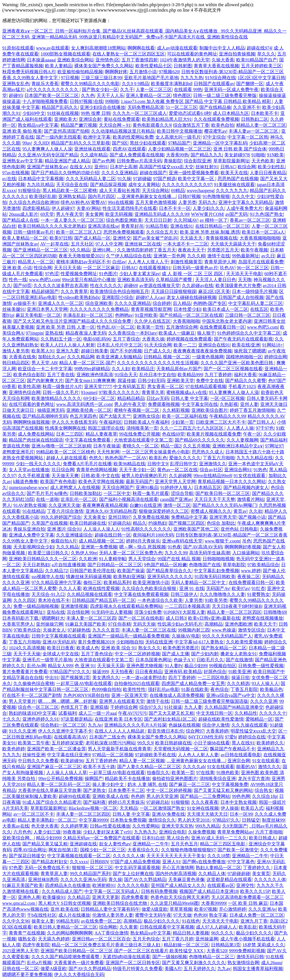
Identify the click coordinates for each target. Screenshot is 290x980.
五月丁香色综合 (97, 654)
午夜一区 (252, 434)
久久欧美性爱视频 (244, 642)
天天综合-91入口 (48, 594)
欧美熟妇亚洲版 (129, 577)
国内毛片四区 (101, 196)
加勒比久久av (51, 357)
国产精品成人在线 (20, 220)
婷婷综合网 (276, 357)
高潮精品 (214, 624)
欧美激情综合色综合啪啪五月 (120, 291)
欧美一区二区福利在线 (185, 416)
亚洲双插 (99, 707)
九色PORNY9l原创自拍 (86, 695)
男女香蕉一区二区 (165, 386)
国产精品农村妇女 (50, 862)
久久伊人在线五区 (152, 321)
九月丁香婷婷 (218, 375)
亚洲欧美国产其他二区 (196, 529)
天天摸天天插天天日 (207, 814)
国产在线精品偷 (215, 107)
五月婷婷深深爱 (67, 743)
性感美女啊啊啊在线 (65, 428)
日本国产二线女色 (107, 737)
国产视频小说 (252, 517)
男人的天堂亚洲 (162, 796)
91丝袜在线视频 (63, 113)
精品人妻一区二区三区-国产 (87, 363)
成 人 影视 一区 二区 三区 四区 (193, 274)
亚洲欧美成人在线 (110, 796)
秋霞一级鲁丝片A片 (62, 386)
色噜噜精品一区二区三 (212, 957)
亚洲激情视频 (74, 606)
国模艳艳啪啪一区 (244, 357)
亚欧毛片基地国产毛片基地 (151, 78)
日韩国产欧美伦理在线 (92, 571)
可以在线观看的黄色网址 (192, 54)
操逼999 (100, 672)
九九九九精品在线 (255, 458)
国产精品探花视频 (108, 185)
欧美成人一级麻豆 (177, 333)
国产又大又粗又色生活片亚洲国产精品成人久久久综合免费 (73, 321)
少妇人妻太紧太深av (139, 274)
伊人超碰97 (63, 208)
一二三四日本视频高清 (187, 606)
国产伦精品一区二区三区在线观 (191, 315)
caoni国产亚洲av (176, 499)
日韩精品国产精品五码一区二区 (104, 600)
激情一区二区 (177, 505)
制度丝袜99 (273, 820)
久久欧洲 (88, 559)
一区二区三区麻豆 (101, 268)
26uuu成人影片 (24, 214)
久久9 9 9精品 (135, 84)
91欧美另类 (216, 600)
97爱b (231, 737)
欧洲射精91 (104, 885)
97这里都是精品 (76, 719)
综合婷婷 (162, 303)
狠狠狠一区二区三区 (92, 868)
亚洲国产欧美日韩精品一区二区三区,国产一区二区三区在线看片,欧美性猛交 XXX (122, 951)
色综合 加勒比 (221, 523)
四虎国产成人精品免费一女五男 (193, 683)
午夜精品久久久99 (227, 416)
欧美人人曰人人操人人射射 (68, 345)
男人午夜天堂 (70, 214)
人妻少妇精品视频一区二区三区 (180, 149)
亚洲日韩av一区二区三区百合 (101, 939)
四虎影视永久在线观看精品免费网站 (126, 606)
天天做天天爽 (65, 476)
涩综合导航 (182, 493)
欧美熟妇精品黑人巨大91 (167, 119)
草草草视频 (181, 909)
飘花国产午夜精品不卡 (233, 749)
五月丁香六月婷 (178, 939)
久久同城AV (186, 220)
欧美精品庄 (143, 369)
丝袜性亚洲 (34, 755)
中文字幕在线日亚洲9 (69, 755)
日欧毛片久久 (210, 660)
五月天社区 (82, 244)
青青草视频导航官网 (151, 309)
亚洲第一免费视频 (99, 547)
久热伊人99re (84, 553)
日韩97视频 (189, 196)
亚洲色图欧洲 (238, 624)
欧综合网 (247, 167)
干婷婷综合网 (124, 707)
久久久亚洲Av (262, 909)
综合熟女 (264, 790)
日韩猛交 (251, 820)
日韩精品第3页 (226, 945)
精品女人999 (60, 666)
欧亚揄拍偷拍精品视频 (80, 72)
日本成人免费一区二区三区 (257, 915)
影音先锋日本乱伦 (166, 731)
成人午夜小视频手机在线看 (248, 939)
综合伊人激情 (216, 725)
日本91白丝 (153, 838)
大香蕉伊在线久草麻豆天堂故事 (50, 790)
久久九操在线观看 (250, 725)
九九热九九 (145, 832)
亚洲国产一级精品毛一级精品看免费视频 (129, 636)
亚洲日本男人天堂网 (47, 309)
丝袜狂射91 (207, 167)
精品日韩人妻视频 (191, 933)
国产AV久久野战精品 (145, 879)
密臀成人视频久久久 (211, 511)
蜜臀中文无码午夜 (153, 915)
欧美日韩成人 (263, 838)
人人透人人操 (240, 428)
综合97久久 (151, 707)
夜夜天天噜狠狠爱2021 (81, 256)
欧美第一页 (183, 773)
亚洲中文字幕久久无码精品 (246, 202)
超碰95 (16, 95)
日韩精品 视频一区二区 (167, 357)
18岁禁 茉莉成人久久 (263, 945)
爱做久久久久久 (185, 458)
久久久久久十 (273, 713)
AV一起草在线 (54, 244)
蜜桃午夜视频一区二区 (137, 410)
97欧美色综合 (27, 630)
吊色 (247, 541)
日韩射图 (183, 66)
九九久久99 (176, 553)
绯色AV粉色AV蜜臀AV (83, 202)
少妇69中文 (34, 113)
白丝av (119, 262)
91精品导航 (157, 226)
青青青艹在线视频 (27, 933)
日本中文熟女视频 (238, 802)
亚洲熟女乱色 (16, 84)
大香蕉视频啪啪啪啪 (260, 238)
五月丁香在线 (61, 375)
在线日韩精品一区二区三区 (222, 226)
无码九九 (207, 202)
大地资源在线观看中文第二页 (143, 440)
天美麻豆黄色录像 (186, 879)
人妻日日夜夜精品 (268, 173)
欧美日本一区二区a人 (263, 232)
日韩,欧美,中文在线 (100, 476)
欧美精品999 (190, 375)
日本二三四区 (70, 434)
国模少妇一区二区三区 (103, 850)
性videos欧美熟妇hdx (79, 297)
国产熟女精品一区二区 (224, 648)
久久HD (41, 143)
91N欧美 (276, 155)
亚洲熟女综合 (146, 416)
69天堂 (47, 214)
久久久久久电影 (133, 885)
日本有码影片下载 (21, 618)
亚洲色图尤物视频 (144, 666)
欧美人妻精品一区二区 (25, 238)
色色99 (200, 915)
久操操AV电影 (186, 636)
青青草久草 (153, 392)
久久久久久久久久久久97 (187, 185)
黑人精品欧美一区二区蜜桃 (70, 190)
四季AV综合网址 (30, 850)
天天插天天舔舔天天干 (233, 244)
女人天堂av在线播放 (29, 470)
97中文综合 (214, 137)
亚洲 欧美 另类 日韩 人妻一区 (65, 327)
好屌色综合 (215, 672)
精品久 (140, 523)
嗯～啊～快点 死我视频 (142, 547)
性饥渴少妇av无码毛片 (180, 624)
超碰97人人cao (150, 297)
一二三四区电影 (213, 678)
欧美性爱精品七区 (153, 66)
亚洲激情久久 (213, 464)
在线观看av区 (221, 885)
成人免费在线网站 (36, 434)
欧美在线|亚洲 (246, 345)
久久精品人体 (212, 874)
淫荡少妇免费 (148, 612)
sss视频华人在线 (48, 577)
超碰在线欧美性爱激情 (221, 719)
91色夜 (174, 547)
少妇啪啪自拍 (130, 642)
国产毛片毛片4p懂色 (47, 493)
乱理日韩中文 (184, 464)
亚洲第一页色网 (169, 256)
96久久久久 (222, 933)
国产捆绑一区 (250, 84)
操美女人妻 (43, 921)
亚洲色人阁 (29, 897)
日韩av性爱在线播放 (110, 826)
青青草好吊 (132, 226)
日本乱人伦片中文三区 (120, 345)
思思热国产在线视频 (238, 179)
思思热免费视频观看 (124, 232)
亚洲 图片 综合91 (64, 529)
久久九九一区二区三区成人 (140, 113)
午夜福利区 (110, 422)
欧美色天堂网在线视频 (101, 482)
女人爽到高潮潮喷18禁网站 (98, 48)
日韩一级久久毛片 (61, 392)
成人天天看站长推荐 (120, 190)
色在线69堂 (173, 434)
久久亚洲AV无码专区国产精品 (48, 155)
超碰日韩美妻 (95, 351)
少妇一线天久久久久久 (38, 464)
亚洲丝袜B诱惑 (43, 879)
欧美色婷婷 (14, 749)
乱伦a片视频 (39, 963)
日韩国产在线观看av (214, 84)
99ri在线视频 (121, 202)
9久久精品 (80, 250)
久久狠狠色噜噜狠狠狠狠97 (188, 850)
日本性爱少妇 (187, 309)
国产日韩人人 (261, 422)
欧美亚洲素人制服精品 (119, 357)
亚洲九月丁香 (254, 921)
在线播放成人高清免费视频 (177, 695)
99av (27, 143)
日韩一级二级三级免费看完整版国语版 (210, 701)
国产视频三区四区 (187, 523)
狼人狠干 (206, 333)
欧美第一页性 (150, 327)
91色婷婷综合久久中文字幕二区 (249, 333)
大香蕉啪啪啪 (186, 321)
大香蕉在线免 (22, 357)
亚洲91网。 (104, 250)
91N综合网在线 (220, 78)
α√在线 (9, 179)
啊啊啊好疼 (116, 72)
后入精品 (182, 303)
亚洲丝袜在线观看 (92, 149)
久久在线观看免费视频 (216, 119)
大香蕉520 (217, 951)
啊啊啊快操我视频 (31, 422)
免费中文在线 (210, 381)
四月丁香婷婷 (182, 678)
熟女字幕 (218, 915)
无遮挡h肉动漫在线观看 (126, 957)
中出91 (52, 678)
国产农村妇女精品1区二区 (170, 719)
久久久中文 (243, 196)
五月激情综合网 (182, 327)
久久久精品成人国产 (62, 891)
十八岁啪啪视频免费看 (45, 101)
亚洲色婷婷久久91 (40, 719)
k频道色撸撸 (25, 482)
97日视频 (70, 78)
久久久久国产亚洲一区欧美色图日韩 (237, 363)
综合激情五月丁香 (191, 125)
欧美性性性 (134, 689)
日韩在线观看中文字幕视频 (167, 927)
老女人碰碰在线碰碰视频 (191, 297)
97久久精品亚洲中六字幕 (56, 582)
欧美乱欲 (248, 927)
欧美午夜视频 (254, 250)
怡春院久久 (158, 773)
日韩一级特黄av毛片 (34, 232)
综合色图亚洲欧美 (124, 220)
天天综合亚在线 (72, 185)
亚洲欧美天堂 (180, 381)
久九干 (127, 90)
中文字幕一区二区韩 (248, 137)
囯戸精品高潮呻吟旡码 (45, 416)
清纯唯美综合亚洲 (217, 778)
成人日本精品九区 (231, 113)
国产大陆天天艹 (115, 416)
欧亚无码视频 (119, 214)
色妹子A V (184, 660)
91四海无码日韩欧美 (215, 577)
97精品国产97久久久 (70, 672)
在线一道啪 (47, 499)
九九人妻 (193, 707)
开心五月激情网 (178, 868)
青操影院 (173, 161)
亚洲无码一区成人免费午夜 (231, 90)
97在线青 (205, 773)
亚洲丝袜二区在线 (143, 244)
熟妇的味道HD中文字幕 (32, 713)
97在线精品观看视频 (206, 386)
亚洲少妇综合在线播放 (103, 107)
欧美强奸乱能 (43, 196)
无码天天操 (144, 624)
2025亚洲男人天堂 (20, 951)
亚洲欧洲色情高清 (95, 375)
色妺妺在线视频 (184, 725)
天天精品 (129, 808)
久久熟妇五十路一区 (61, 339)
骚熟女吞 (27, 939)
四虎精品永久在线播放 (68, 885)
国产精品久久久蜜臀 (246, 381)
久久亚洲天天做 (64, 505)
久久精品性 (246, 713)
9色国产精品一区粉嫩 (165, 565)
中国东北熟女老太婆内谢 (227, 321)
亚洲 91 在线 (192, 588)
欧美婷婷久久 (270, 743)
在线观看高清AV (70, 737)
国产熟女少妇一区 (100, 90)
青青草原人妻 (54, 874)
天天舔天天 (192, 238)
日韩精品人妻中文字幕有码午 (110, 909)
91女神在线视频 (203, 808)
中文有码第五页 (129, 386)
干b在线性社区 (42, 915)
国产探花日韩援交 (27, 856)
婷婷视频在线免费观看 (189, 339)
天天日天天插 (67, 268)
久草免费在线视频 (151, 517)
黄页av (240, 511)
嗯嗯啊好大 (53, 618)
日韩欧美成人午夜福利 (146, 422)
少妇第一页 (182, 422)
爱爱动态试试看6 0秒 (190, 113)
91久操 (124, 179)
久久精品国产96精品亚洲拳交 (234, 707)
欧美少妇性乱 (271, 167)
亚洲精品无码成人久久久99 (162, 214)
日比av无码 (158, 398)
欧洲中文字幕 (97, 137)
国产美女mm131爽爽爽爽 (90, 381)
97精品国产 (179, 143)
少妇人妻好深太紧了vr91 (107, 832)
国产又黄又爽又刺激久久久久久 (194, 963)
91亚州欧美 (146, 315)
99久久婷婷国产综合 (61, 517)
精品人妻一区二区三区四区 (234, 612)
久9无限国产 (235, 826)
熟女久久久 (150, 648)
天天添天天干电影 (244, 274)
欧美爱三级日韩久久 (48, 553)
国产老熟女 (95, 790)
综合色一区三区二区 (38, 707)
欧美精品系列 (117, 582)
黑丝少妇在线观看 (148, 143)
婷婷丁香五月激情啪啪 (252, 410)
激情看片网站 (251, 499)
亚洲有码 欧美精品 (183, 672)
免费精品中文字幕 (189, 517)
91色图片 (108, 274)
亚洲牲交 (122, 238)
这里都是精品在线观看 (229, 879)
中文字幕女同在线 (200, 404)
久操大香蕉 (223, 60)
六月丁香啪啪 (269, 832)
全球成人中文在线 (61, 654)
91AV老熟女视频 (30, 505)
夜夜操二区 (249, 577)
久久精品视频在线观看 (89, 594)
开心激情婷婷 (233, 909)
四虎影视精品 (36, 208)
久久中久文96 (16, 921)
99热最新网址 (246, 256)
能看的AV (246, 767)
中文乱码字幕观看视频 (137, 868)
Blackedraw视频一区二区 (93, 808)
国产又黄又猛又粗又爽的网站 (223, 790)
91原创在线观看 (18, 48)
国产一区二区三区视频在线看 (233, 369)
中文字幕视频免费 (230, 784)
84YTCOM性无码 (206, 737)
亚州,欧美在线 (65, 909)
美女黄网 (94, 214)
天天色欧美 (263, 161)
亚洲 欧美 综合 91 (119, 648)
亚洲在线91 (182, 226)
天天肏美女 (95, 517)
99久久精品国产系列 (90, 874)
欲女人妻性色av (115, 844)
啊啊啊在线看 (141, 48)
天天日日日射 (158, 220)
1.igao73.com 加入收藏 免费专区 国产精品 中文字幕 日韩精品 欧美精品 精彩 (196, 101)
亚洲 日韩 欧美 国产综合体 (240, 149)
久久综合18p (265, 796)
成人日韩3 (176, 618)
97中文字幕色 (241, 862)
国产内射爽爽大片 (45, 381)
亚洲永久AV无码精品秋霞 (111, 511)
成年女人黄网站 (144, 185)
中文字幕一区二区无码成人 (112, 891)
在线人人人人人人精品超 (120, 731)
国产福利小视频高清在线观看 (129, 499)
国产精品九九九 (206, 155)
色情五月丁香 (74, 707)
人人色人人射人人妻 (198, 755)
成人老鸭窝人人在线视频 (75, 487)
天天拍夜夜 (122, 672)
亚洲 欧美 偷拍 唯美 (22, 131)
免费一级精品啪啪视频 (36, 606)
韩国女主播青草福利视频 (258, 969)
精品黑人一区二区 (36, 262)
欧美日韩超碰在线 (88, 523)
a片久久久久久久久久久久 (53, 90)
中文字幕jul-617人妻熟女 (199, 642)
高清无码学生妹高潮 (210, 553)
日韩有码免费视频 (159, 891)
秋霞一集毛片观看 (151, 493)
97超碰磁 (142, 179)
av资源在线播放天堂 (160, 286)
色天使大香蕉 (45, 826)
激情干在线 (219, 256)
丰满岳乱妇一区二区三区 (88, 315)
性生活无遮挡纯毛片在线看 (130, 208)
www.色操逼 (224, 630)
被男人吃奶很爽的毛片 (144, 476)
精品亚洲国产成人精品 (67, 161)
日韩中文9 (157, 464)
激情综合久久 (162, 820)
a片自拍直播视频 (68, 565)
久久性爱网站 (146, 826)
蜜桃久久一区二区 (140, 446)
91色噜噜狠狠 (216, 196)
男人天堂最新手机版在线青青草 (120, 749)
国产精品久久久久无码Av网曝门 (225, 505)
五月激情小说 (143, 72)
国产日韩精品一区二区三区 (115, 565)
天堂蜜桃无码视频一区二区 (181, 749)
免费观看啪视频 (164, 404)
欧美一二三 (185, 345)
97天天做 (182, 915)
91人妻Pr (174, 666)
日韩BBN (99, 862)
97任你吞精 (120, 624)
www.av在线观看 (53, 48)
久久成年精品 (94, 155)
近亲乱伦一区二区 (79, 499)
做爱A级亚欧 (155, 909)
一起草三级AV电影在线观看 (84, 683)
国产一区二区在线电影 (141, 618)
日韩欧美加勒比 (86, 493)
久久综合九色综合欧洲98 (34, 202)
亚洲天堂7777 (98, 386)
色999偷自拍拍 (106, 689)
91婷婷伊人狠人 (176, 487)
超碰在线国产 (153, 173)
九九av (224, 969)
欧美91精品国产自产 (257, 60)
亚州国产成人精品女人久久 (178, 885)
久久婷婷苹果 (74, 826)
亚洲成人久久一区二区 (61, 303)
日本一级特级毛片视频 (255, 291)
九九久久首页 (106, 630)
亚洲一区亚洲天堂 (129, 695)
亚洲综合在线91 (214, 345)
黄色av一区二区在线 (177, 470)
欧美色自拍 (223, 125)
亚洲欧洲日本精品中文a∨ (238, 446)
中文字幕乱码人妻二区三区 (255, 303)
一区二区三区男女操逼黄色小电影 (156, 452)
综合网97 (195, 731)
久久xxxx (79, 862)
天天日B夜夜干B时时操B (237, 606)
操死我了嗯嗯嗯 (250, 351)
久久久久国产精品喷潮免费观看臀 (66, 957)
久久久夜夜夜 (205, 802)
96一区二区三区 (253, 268)
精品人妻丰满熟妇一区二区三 (47, 820)
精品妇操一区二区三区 (186, 945)
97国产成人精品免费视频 (135, 862)
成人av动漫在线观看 (177, 48)
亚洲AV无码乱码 (59, 642)
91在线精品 (34, 511)
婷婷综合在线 (252, 737)
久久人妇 (121, 369)
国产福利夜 (95, 802)
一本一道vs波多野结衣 (144, 678)
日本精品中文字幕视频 (41, 179)
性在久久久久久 (106, 286)
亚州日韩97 (120, 517)
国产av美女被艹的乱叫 (155, 238)
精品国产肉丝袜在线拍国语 (36, 440)
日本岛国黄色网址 (153, 660)
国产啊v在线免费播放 (204, 862)
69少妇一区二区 (99, 398)
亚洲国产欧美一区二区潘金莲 (56, 749)
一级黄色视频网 (208, 357)
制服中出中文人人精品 (222, 48)
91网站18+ (273, 345)
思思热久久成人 (208, 452)
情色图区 (182, 95)
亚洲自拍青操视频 (237, 54)
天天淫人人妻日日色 (216, 280)
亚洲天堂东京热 (177, 826)
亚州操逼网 (207, 939)
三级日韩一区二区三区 (248, 315)
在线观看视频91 (155, 268)
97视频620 (169, 72)
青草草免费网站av (235, 832)
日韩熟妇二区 (255, 119)
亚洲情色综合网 (25, 392)
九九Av (95, 725)
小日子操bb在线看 (212, 743)
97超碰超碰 (239, 874)
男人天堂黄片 (22, 701)
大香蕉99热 (177, 155)
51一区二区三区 (182, 107)
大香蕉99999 (214, 903)
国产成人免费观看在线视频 (137, 155)
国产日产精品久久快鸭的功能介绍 (65, 173)
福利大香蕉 (245, 375)
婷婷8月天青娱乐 (143, 541)
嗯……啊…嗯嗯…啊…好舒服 (67, 701)
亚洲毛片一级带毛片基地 (47, 660)
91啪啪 (258, 155)
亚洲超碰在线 (83, 844)
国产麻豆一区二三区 (189, 784)
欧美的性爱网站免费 (133, 137)
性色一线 (18, 280)
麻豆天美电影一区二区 (38, 315)
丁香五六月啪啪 (219, 458)
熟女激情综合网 (243, 963)
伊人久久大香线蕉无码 (74, 422)
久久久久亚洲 (264, 701)
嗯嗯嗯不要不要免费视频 (27, 974)
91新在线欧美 (195, 689)
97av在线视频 (16, 173)
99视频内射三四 (194, 630)
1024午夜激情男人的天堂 (185, 60)
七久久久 (11, 719)
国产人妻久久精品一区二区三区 (149, 767)
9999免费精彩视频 (247, 951)
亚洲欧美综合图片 (210, 410)
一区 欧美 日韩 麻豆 (248, 903)
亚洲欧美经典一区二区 (89, 410)
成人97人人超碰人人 (216, 927)
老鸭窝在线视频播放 (263, 618)
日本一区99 (241, 814)
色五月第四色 (83, 416)
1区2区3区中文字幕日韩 (261, 78)
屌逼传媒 (127, 381)
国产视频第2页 (75, 678)
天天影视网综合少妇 (34, 547)
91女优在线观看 (250, 476)
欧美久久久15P (255, 891)
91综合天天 (126, 375)
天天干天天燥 (27, 654)
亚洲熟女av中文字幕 (23, 161)
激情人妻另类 (16, 351)
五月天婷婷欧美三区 (261, 66)
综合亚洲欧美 (99, 303)
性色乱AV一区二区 (116, 327)
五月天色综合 (146, 939)
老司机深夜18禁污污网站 (110, 743)
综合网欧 (108, 927)
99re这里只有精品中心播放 (89, 280)
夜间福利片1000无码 (153, 535)
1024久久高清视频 (27, 648)
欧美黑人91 (43, 351)
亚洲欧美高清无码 (135, 280)
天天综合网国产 (118, 487)
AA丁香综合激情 (111, 933)
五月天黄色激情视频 (156, 202)
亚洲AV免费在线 (168, 814)
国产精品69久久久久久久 (200, 440)
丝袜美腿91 (14, 309)
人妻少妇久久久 (208, 208)
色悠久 (96, 458)
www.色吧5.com (44, 280)
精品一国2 (171, 446)
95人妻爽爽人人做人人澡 (47, 149)
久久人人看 (70, 588)
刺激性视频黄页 (186, 262)
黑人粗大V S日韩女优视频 (64, 903)
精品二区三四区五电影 (223, 844)
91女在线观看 (266, 761)
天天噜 (245, 280)
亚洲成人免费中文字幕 (31, 535)
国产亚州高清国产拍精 (67, 131)
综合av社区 (211, 470)
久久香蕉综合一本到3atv (133, 333)
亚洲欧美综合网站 (75, 60)
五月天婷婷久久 (199, 969)
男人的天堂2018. (194, 820)
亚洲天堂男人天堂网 (175, 482)
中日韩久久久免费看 (38, 761)
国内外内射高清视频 (176, 874)
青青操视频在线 (221, 238)
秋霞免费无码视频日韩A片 (29, 72)
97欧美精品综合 (263, 565)
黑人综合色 (178, 838)
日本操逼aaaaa (41, 60)
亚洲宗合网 (239, 761)
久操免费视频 (202, 832)
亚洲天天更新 (106, 897)
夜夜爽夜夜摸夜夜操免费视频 (202, 351)
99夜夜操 (72, 832)
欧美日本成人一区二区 (225, 309)
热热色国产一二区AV (126, 458)
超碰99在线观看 (74, 796)
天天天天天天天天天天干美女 (176, 856)
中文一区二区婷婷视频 (137, 654)
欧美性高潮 (29, 386)
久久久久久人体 (129, 856)
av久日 (268, 256)
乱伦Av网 (36, 666)
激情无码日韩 (250, 957)
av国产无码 (236, 214)
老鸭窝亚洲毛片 (18, 452)
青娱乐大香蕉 (45, 84)
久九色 (88, 95)
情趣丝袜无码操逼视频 (89, 577)
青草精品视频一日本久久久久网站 (232, 482)
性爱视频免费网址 (79, 274)
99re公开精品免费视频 (60, 778)
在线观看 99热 (188, 90)
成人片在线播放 (74, 915)
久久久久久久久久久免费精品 (99, 309)
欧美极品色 (271, 689)
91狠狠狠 (180, 802)
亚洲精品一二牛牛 (151, 844)
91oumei (89, 392)
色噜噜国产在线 (205, 565)
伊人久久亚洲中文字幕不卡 (65, 731)
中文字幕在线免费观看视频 (141, 594)
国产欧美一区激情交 (238, 850)
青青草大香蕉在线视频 (216, 66)
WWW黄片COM (207, 214)
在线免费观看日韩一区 (222, 327)
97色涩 (52, 274)
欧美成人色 (88, 648)
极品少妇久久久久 (162, 921)
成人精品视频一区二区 (101, 541)
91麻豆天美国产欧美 (86, 624)
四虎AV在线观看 (129, 149)
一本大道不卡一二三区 (185, 244)
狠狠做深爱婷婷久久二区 (164, 511)
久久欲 (256, 511)
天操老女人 (54, 630)
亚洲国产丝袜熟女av (47, 167)
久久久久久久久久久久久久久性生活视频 (158, 363)
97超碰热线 (79, 630)
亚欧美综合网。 (18, 838)
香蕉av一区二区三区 (250, 220)
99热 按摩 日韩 (96, 113)
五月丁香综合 (126, 339)
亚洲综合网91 (238, 470)
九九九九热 (192, 78)
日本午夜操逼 (107, 446)
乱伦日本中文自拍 (157, 375)
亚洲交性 (245, 885)
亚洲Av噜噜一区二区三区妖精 (61, 446)
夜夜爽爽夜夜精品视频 (105, 505)
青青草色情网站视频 (97, 470)
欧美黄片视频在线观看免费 (214, 434)
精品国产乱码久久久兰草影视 (80, 143)
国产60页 (22, 286)
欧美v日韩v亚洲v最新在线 (214, 618)
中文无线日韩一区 (214, 713)
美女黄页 (261, 874)
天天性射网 (108, 452)
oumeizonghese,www (28, 487)
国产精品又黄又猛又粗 (45, 844)
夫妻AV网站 (89, 208)
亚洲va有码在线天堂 (182, 541)
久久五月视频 (197, 446)
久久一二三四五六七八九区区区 (192, 428)
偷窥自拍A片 (64, 541)
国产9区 (120, 143)
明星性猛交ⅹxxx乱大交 (253, 731)
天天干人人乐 (110, 95)
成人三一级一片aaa (97, 713)
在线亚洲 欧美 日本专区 (118, 719)
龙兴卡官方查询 (254, 778)
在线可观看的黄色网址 (31, 404)
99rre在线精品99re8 (212, 476)
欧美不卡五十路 (99, 767)
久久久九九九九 (232, 190)
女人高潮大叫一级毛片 (178, 137)
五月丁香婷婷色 (101, 761)
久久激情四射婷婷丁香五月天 (146, 250)
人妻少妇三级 (47, 832)
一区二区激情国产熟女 (162, 808)
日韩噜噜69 (275, 612)
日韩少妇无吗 (151, 381)
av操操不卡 (24, 303)
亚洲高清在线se (103, 226)
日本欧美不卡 (265, 113)
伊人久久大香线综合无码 (79, 974)
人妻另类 (187, 202)
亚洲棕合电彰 (172, 832)
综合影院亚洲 (197, 161)
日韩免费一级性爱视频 (261, 666)
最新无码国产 (139, 482)
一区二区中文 (117, 493)
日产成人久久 (157, 351)
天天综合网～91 (115, 125)
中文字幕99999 (93, 820)
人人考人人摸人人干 (148, 262)
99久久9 (145, 743)
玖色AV (227, 268)
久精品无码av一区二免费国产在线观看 (101, 838)
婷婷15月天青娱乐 (126, 802)
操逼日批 (240, 678)
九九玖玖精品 (40, 185)
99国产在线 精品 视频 (179, 559)
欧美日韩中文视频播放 (180, 131)
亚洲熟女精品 (72, 196)
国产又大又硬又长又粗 (171, 713)
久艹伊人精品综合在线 (129, 256)
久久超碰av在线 (198, 286)
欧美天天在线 (234, 173)
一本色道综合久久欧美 (160, 600)
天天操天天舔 (111, 666)
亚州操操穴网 (50, 624)
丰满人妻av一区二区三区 (254, 131)
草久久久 (266, 54)
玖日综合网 (63, 470)
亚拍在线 (56, 612)
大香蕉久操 (153, 339)
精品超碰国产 (45, 291)
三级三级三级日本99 (101, 78)
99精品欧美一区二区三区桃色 (65, 452)
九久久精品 (67, 547)
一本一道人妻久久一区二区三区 (72, 220)
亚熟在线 (54, 333)
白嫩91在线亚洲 (146, 505)
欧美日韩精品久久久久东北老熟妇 (52, 226)
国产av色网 (104, 161)
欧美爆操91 (54, 897)
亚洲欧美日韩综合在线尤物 (120, 903)
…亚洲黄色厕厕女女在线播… (146, 196)
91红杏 (258, 588)
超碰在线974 (259, 48)
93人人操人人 (265, 683)
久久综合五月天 (162, 232)
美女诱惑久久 (106, 678)
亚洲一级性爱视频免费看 (194, 173)
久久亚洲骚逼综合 (74, 535)
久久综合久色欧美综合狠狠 (150, 588)
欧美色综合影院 (29, 375)
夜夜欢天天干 (191, 250)
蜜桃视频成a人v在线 (186, 392)
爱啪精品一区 (259, 719)
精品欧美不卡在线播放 (127, 778)
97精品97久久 (226, 820)
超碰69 (131, 286)
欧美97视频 (206, 909)
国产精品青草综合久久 (169, 571)
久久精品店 (79, 897)
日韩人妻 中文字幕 (189, 398)
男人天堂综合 (142, 559)
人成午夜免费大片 (244, 208)
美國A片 (173, 969)
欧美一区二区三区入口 (79, 232)
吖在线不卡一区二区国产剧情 (32, 695)
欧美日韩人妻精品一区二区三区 (65, 927)
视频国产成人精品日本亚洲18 (209, 891)
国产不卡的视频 (126, 351)
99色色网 (241, 796)
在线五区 (259, 309)
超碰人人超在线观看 (67, 458)
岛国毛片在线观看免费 (261, 262)
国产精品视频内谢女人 (246, 487)
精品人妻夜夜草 (101, 434)
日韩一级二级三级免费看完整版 (225, 95)
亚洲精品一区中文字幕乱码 (220, 143)
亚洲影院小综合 (118, 297)
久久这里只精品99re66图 (174, 903)
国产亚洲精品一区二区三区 (40, 250)
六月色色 (22, 832)
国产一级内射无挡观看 (59, 137)
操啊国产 (94, 778)
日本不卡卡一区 (175, 208)
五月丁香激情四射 (140, 60)
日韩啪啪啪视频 (218, 559)
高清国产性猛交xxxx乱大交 (166, 167)
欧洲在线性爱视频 (101, 588)
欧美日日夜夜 (61, 648)
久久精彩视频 (176, 410)
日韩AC (228, 167)
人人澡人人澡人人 (101, 529)
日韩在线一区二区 (20, 969)
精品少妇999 (48, 838)
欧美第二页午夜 (34, 743)
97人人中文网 (109, 244)
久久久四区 (25, 600)
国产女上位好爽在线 (133, 874)
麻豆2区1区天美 (214, 291)
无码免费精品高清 (146, 107)
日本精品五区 (208, 487)
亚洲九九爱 (67, 351)
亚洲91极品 (147, 487)
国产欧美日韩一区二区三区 (223, 493)
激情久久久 (269, 767)
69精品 (178, 190)
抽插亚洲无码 (51, 410)
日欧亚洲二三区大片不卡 (221, 422)
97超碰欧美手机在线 (155, 755)
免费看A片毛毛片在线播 (87, 464)
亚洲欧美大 (65, 119)
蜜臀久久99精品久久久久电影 (90, 84)
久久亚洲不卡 (247, 107)
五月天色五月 (184, 844)
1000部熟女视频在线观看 (65, 54)
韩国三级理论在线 (106, 428)
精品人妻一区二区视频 (142, 761)
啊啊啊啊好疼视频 (243, 547)
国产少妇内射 (205, 654)
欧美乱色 (158, 458)
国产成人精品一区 (92, 238)
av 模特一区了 (214, 220)
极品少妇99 (196, 666)
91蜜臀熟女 (259, 594)
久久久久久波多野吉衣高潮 (61, 286)
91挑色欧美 (228, 773)
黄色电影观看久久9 (152, 125)
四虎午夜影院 (36, 945)
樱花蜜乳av (215, 131)
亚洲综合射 (90, 119)
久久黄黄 (129, 927)
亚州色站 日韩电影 (239, 529)
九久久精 (196, 256)
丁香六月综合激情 (65, 511)
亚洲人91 (171, 862)
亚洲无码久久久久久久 (170, 577)
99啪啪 (112, 101)
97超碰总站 (120, 523)
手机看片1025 (242, 386)
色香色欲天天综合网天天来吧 (180, 897)
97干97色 (265, 428)
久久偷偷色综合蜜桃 (34, 683)
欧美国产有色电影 (58, 482)
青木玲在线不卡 (54, 600)
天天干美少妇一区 (137, 470)
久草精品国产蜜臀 (174, 280)
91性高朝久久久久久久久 (146, 529)
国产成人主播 (176, 654)
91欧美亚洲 (240, 672)
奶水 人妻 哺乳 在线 (147, 784)
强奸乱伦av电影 (164, 689)
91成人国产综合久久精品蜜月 (52, 802)
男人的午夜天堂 (130, 404)
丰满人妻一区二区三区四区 (83, 814)
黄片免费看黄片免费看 (25, 672)
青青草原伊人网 (220, 262)
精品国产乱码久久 (60, 107)
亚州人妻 (249, 404)
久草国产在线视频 (50, 523)
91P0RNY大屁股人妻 (184, 612)
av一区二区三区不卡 (34, 814)
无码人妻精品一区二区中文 (199, 582)
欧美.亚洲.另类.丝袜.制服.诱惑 (210, 232)
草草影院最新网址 (231, 161)
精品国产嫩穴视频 (79, 125)
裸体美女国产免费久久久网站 (104, 66)
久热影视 (229, 404)
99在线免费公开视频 (140, 434)
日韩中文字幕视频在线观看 (59, 636)
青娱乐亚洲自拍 (29, 529)
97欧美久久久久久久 (119, 392)
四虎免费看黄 (135, 897)
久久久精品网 (81, 357)
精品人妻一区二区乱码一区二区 (59, 784)
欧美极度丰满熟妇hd (171, 84)
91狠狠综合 (29, 190)
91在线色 (191, 921)
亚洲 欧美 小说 (17, 268)
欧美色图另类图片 (181, 648)
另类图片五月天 (223, 250)
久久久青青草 (74, 291)
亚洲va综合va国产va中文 (231, 695)
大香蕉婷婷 (217, 731)
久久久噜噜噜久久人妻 (222, 594)
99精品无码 (67, 921)
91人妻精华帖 (113, 559)
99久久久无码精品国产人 (227, 636)
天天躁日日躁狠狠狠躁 (174, 291)
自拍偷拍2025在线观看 (137, 683)
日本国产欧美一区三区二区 (52, 95)
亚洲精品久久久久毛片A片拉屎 (135, 725)
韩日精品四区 (16, 363)
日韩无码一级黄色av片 (195, 268)
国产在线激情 (239, 660)
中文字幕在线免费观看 (88, 440)
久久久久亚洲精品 (120, 173)
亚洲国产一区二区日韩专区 (133, 963)
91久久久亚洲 (22, 731)
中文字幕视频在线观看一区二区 (79, 856)
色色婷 (138, 796)
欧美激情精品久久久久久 (56, 398)
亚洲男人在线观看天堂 (122, 701)
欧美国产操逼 (131, 571)
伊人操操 (230, 808)
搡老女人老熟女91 (238, 654)
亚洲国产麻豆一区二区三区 (54, 767)
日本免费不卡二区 (126, 790)
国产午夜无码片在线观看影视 (243, 339)
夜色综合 (219, 689)
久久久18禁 (219, 856)
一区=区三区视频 (227, 398)
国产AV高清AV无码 (203, 547)
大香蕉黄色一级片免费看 (79, 963)
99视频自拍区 (223, 666)
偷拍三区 (92, 582)
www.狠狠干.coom (222, 541)
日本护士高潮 (123, 167)
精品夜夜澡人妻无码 (86, 333)
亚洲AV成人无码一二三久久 (219, 838)
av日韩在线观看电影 (241, 755)
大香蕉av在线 (16, 826)
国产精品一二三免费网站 (205, 796)
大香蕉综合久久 (143, 850)
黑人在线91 (243, 743)
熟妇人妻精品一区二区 (218, 868)
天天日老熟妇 (36, 565)
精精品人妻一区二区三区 (261, 125)
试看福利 (67, 713)
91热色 (260, 470)
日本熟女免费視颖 (128, 820)
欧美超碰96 (72, 761)
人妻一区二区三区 (154, 90)
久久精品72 (56, 571)
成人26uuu (271, 963)
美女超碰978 (237, 155)
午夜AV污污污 (132, 713)
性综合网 (43, 268)
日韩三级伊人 (184, 594)
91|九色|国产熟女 (266, 214)
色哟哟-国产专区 (210, 303)
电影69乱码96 (97, 339)
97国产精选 (165, 179)
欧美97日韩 (61, 238)
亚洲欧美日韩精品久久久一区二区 (43, 559)
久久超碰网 (180, 476)
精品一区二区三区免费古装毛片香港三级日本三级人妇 (106, 945)
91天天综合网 (158, 345)
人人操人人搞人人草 (67, 773)
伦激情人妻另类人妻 (113, 915)
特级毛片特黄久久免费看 (138, 969)
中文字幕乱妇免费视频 (216, 571)
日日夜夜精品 (149, 672)
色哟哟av (124, 315)
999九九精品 (208, 826)
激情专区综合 (251, 630)
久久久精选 (238, 683)
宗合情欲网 (78, 612)
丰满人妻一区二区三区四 (91, 618)
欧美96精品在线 (129, 464)
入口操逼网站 (246, 553)
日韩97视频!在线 (86, 101)
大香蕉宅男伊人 (18, 624)
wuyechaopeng (200, 190)
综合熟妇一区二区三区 (63, 725)
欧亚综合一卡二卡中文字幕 (45, 369)
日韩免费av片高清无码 (139, 161)
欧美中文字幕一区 (197, 179)
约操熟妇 (157, 523)
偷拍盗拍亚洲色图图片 (175, 778)
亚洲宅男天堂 (223, 517)
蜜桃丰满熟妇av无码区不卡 (83, 262)
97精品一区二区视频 (113, 755)
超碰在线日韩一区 (113, 535)
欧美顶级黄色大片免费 (238, 286)
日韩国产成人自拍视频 (241, 297)
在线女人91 (81, 167)
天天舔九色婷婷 (54, 939)
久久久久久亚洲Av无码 (83, 879)
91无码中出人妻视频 (112, 612)
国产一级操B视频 (170, 957)
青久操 (115, 879)
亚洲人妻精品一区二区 (148, 95)
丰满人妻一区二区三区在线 (149, 630)
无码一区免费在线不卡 (47, 868)
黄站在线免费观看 (122, 119)
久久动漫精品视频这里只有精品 (123, 131)
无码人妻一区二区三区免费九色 (131, 553)
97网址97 (274, 446)
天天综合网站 (155, 190)
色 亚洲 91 (85, 666)
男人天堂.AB (44, 363)
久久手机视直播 (34, 476)
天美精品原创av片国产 (179, 369)
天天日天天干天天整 (215, 499)
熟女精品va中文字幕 (38, 125)
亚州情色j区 (107, 60)
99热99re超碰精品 (92, 369)
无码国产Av (218, 588)
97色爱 (16, 868)
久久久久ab (194, 767)
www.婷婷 (251, 571)
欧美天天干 (265, 624)
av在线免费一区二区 (101, 921)
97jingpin (34, 333)
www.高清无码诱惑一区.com (84, 404)
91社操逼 (173, 707)
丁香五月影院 (244, 689)
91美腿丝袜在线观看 (234, 185)
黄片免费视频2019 (96, 642)
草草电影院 (234, 565)
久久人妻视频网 (242, 440)
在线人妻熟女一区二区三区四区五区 (129, 54)
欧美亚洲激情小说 (151, 582)
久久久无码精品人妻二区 (91, 179)
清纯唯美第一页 (142, 428)
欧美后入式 (252, 808)
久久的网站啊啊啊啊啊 (70, 933)
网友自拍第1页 (63, 850)
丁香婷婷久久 (257, 868)
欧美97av (241, 588)
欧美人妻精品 (59, 66)
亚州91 (101, 167)
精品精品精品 (131, 398)
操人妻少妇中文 (109, 784)
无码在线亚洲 (159, 642)
